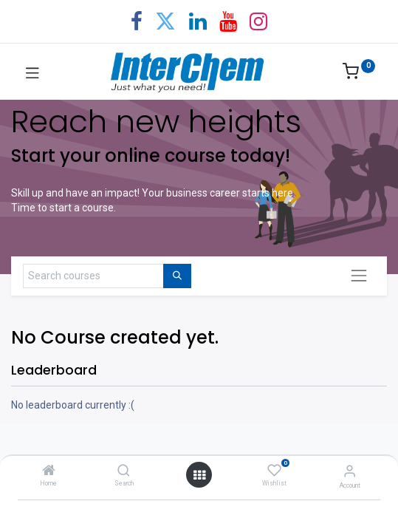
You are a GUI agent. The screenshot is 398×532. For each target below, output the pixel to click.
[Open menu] (199, 475)
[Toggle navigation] (359, 276)
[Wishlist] (274, 471)
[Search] (124, 471)
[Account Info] (350, 471)
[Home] (49, 471)
